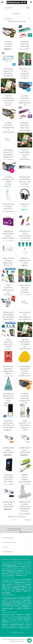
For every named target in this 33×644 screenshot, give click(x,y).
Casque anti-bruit (25, 205)
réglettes (29, 586)
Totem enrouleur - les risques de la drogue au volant (25, 425)
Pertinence (17, 19)
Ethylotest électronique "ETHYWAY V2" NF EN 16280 (8, 424)
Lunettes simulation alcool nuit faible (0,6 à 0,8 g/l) (25, 100)
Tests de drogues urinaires (13, 600)
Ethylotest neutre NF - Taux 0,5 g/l (25, 44)
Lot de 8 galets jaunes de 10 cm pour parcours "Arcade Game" (25, 371)
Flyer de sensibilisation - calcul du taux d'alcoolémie (25, 155)
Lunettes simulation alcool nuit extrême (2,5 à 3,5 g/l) (25, 398)
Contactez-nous (25, 532)
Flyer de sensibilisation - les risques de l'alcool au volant (8, 100)
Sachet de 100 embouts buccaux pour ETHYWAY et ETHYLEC (25, 506)
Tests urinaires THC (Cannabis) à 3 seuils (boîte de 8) (25, 317)
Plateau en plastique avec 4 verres (25, 261)
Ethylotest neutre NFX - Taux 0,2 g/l (25, 125)
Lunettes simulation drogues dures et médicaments (8, 128)
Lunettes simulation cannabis (8, 44)
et (11, 602)
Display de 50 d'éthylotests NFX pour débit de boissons (8, 316)
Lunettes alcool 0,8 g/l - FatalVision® (8, 450)
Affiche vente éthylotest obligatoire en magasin (8, 370)
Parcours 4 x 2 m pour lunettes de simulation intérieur (25, 73)
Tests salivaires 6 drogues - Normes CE (8, 206)
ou (16, 614)
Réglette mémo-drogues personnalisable (25, 478)
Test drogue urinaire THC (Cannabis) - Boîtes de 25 (8, 153)
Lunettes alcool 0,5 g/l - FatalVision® (25, 450)
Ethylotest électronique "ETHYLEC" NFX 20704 (8, 478)
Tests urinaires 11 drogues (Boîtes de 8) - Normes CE (8, 262)
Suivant (27, 520)
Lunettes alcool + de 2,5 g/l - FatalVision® (8, 504)
